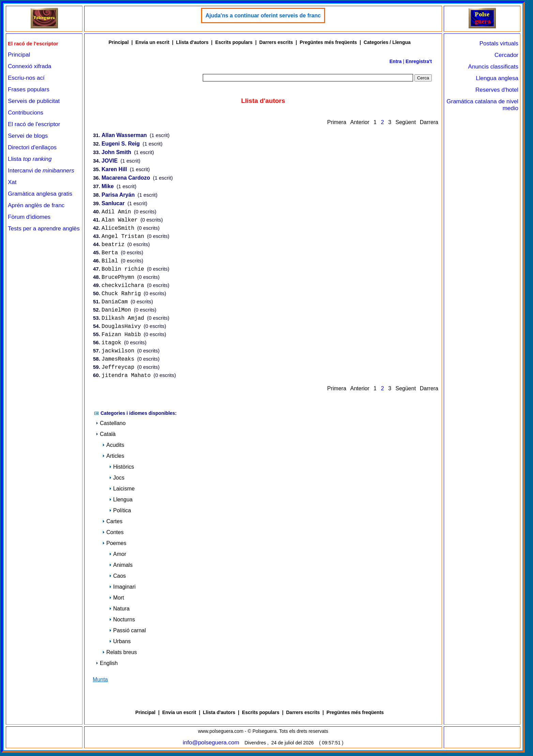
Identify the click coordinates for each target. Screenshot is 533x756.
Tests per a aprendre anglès (44, 229)
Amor (118, 558)
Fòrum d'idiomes (29, 217)
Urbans (120, 645)
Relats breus (120, 656)
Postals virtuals (499, 43)
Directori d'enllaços (32, 147)
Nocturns (122, 623)
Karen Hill (114, 170)
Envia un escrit (152, 42)
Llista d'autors (192, 42)
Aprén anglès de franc (36, 205)
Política (120, 514)
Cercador (506, 55)
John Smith (116, 153)
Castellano (111, 427)
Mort (117, 601)
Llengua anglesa (497, 78)
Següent (406, 122)
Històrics (121, 471)
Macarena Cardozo (126, 178)
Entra (396, 61)
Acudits (113, 449)
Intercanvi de (41, 171)
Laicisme (122, 492)
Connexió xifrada (30, 66)
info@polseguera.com (211, 746)
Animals (121, 569)
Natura (119, 612)
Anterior (360, 122)
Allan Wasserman (124, 135)
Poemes (114, 547)
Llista (30, 159)
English (107, 667)
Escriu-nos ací (26, 78)
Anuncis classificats (493, 67)
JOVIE (110, 161)
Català (106, 438)
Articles (113, 460)
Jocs (117, 481)
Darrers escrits (276, 42)
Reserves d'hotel (497, 90)
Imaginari (122, 591)
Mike (108, 187)
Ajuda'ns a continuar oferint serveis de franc (263, 16)
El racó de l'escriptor (34, 124)
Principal (19, 55)
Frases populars (29, 89)
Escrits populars (234, 42)
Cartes (112, 525)
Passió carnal (127, 634)
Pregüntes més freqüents (328, 42)
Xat (12, 182)
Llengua (121, 503)
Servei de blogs (28, 136)
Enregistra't (419, 61)
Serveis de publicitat (34, 101)
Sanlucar (113, 204)
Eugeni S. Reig (121, 144)
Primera (337, 122)
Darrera (429, 122)
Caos (117, 580)
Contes (113, 536)
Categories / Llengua (387, 42)
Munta (100, 683)
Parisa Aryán (118, 195)
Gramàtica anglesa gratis (40, 194)
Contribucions (26, 113)
